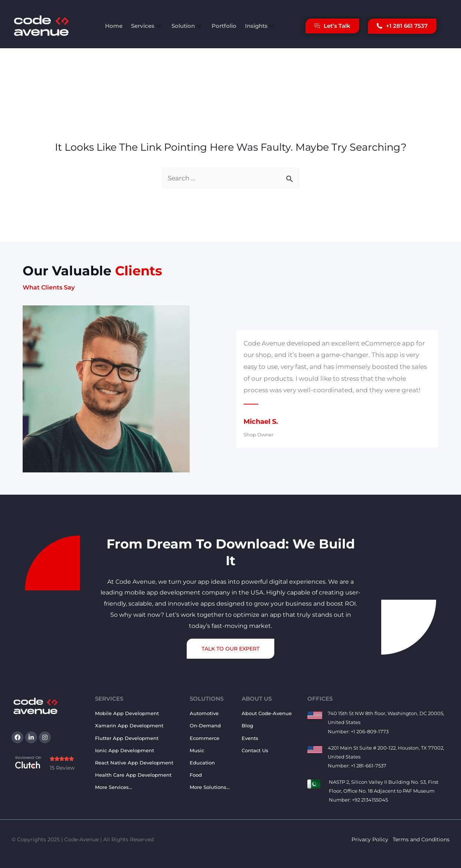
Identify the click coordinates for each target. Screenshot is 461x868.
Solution (187, 26)
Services (148, 26)
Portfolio (223, 26)
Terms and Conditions (421, 839)
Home (116, 26)
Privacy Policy (370, 839)
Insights (258, 26)
